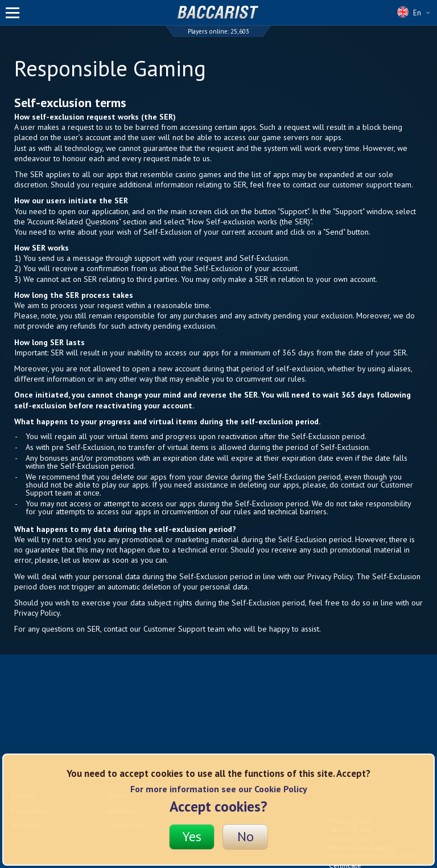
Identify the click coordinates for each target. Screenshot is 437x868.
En (414, 12)
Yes (192, 836)
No (246, 836)
